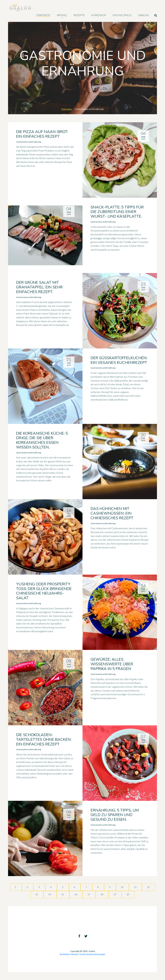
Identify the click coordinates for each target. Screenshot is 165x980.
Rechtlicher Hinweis (69, 954)
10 (122, 887)
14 (50, 894)
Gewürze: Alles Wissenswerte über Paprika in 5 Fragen (112, 664)
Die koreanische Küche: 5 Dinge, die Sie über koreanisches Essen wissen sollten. (42, 440)
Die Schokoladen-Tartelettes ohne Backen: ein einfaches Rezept (44, 740)
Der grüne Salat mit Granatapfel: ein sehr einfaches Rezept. (39, 287)
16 (76, 894)
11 (135, 887)
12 (148, 887)
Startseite (67, 109)
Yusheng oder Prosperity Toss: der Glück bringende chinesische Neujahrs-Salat (44, 591)
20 (128, 894)
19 (115, 894)
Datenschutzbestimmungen (92, 954)
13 (37, 894)
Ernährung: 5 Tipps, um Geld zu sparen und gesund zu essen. (115, 815)
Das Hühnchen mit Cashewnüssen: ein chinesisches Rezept (112, 513)
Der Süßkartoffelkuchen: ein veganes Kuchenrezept (119, 360)
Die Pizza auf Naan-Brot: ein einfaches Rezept (42, 134)
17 (89, 894)
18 (102, 894)
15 (63, 894)
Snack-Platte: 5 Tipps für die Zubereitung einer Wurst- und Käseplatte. (117, 212)
